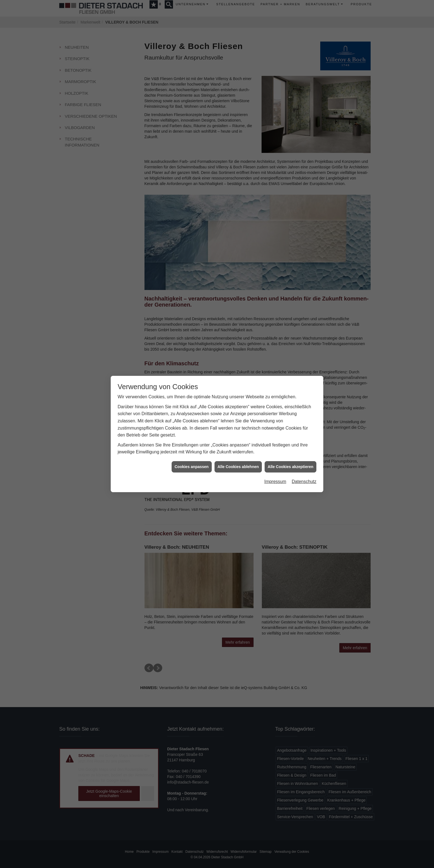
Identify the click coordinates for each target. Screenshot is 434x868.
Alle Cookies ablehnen (238, 441)
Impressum (275, 457)
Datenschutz (304, 457)
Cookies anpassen (192, 441)
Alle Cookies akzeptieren (290, 441)
